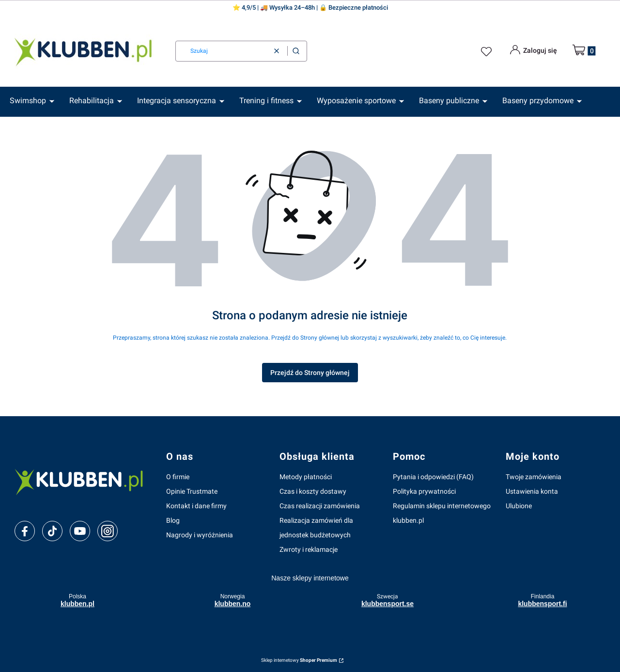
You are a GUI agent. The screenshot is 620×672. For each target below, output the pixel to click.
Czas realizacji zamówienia (320, 506)
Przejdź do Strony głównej (310, 373)
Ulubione (519, 506)
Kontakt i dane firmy (196, 506)
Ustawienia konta (532, 491)
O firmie (178, 477)
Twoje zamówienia (534, 477)
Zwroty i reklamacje (309, 549)
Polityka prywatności (424, 491)
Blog (173, 520)
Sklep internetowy (299, 660)
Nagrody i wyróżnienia (200, 535)
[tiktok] (53, 531)
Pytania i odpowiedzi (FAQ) (433, 477)
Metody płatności (306, 477)
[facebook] (25, 531)
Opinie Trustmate (192, 491)
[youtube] (80, 531)
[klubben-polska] (83, 481)
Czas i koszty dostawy (313, 491)
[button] (296, 51)
